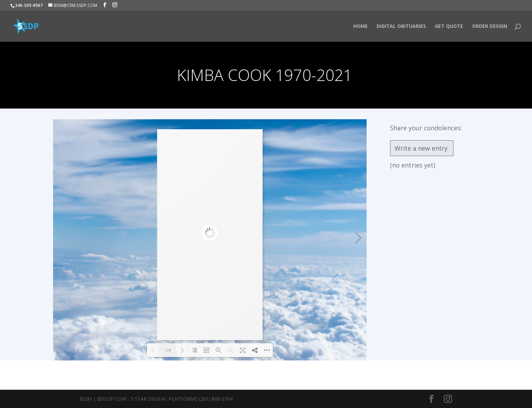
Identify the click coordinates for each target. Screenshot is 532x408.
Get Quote (449, 27)
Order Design (490, 27)
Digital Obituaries (401, 27)
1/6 (168, 350)
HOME (360, 27)
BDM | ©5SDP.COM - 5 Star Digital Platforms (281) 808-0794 (156, 399)
